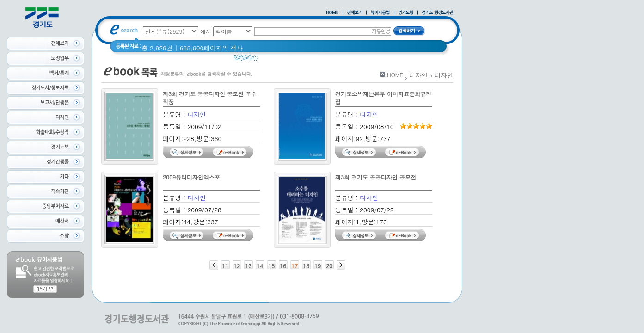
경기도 (292, 60)
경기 (270, 60)
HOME (395, 75)
